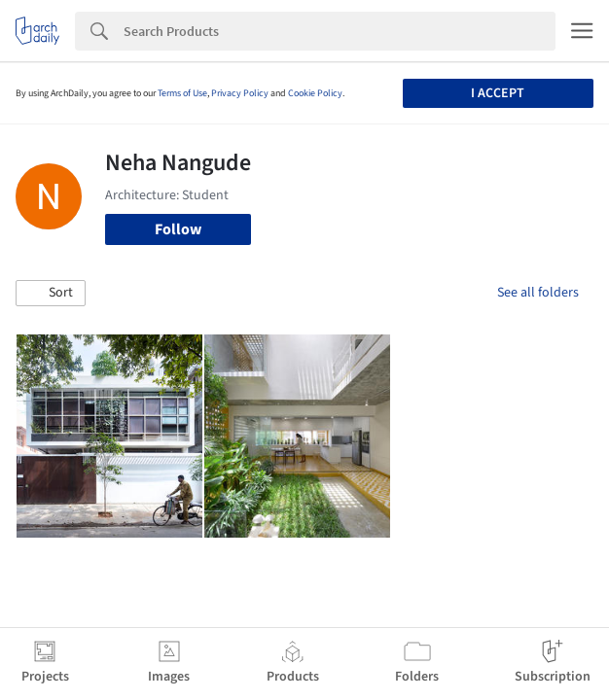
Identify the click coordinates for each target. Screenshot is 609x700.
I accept (498, 93)
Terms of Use (182, 93)
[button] (51, 294)
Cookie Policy (315, 93)
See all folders (538, 293)
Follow (178, 229)
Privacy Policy (240, 93)
